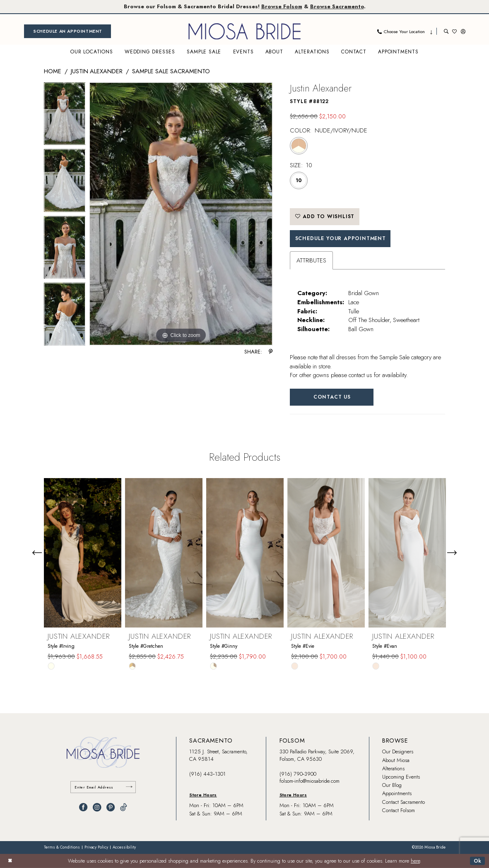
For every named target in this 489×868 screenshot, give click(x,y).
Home (53, 71)
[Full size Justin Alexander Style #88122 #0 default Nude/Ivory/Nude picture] (181, 214)
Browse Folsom (282, 6)
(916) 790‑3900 (298, 774)
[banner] (245, 31)
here (415, 861)
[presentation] (83, 552)
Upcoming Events (401, 777)
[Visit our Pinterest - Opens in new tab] (111, 807)
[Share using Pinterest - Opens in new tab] (271, 352)
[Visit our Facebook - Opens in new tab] (83, 807)
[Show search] (446, 31)
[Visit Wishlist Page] (454, 31)
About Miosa (396, 760)
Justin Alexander (97, 71)
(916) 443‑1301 (207, 774)
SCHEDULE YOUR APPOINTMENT (341, 238)
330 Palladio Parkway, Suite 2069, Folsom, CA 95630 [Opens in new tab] (317, 755)
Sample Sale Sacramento (171, 71)
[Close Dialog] (10, 861)
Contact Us (332, 397)
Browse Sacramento (337, 6)
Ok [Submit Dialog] (478, 861)
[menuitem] (67, 31)
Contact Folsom (399, 810)
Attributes (311, 260)
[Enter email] (103, 787)
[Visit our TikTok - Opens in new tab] (124, 807)
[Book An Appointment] (67, 31)
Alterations (393, 768)
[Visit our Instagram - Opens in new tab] (97, 807)
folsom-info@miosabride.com (310, 781)
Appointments (397, 793)
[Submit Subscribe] (129, 787)
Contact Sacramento (403, 802)
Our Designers (398, 751)
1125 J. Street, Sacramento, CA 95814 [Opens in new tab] (218, 755)
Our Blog (392, 785)
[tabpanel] (65, 116)
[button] (463, 31)
